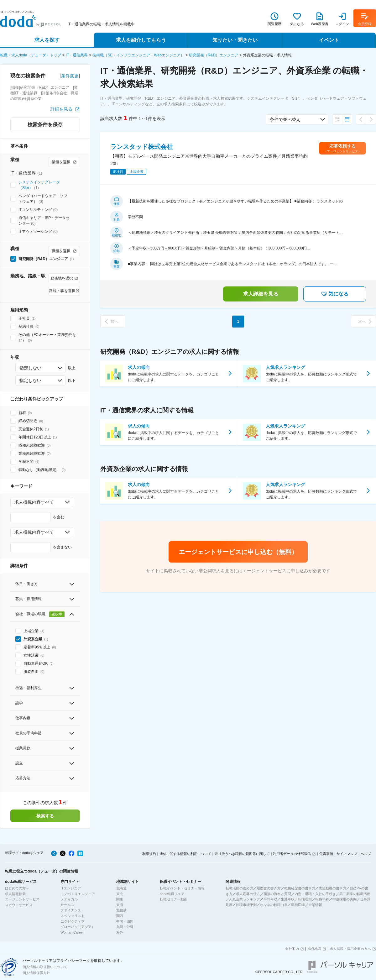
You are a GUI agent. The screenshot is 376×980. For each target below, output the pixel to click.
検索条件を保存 (45, 125)
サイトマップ (347, 854)
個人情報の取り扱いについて (45, 967)
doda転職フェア (172, 894)
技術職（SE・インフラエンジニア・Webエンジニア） (138, 55)
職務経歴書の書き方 (300, 888)
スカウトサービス (19, 905)
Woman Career (72, 932)
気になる (335, 294)
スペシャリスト (73, 916)
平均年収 (270, 899)
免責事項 (326, 854)
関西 (120, 916)
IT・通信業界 (77, 55)
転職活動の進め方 (239, 888)
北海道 (121, 888)
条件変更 (70, 76)
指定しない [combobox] (30, 368)
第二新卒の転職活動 (355, 894)
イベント (329, 40)
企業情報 (315, 905)
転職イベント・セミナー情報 (182, 888)
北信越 (121, 910)
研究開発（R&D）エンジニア (214, 55)
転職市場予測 (246, 905)
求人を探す (47, 40)
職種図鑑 (298, 905)
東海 (120, 905)
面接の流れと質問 (277, 894)
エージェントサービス (22, 899)
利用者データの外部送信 (292, 854)
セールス (67, 905)
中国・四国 (125, 921)
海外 (120, 932)
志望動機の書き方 (332, 888)
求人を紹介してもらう (141, 40)
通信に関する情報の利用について (185, 854)
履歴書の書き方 (269, 888)
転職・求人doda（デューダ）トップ (31, 55)
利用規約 (149, 854)
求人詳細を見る (261, 294)
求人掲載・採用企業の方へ (350, 949)
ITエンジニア (71, 888)
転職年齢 (322, 899)
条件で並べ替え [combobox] (285, 119)
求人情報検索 (15, 894)
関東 (120, 899)
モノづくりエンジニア (78, 894)
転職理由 (305, 899)
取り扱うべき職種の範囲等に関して (242, 854)
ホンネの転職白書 (274, 905)
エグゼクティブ (73, 921)
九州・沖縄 (125, 927)
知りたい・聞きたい (235, 40)
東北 (120, 894)
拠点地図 (314, 949)
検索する (45, 816)
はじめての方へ (17, 888)
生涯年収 (288, 899)
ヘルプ (366, 854)
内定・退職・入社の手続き (315, 894)
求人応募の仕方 (248, 894)
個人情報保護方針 (36, 973)
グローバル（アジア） (78, 927)
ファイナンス (71, 910)
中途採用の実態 (345, 899)
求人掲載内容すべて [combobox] (34, 502)
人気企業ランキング (245, 899)
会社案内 (292, 949)
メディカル (69, 899)
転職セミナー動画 (174, 899)
